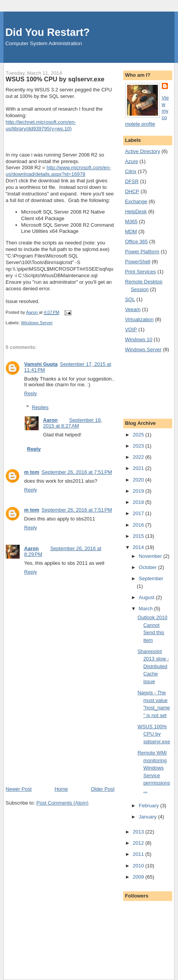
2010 (139, 866)
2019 (139, 491)
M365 (131, 221)
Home (61, 789)
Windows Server (37, 323)
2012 (139, 843)
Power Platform (142, 252)
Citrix (131, 171)
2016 (139, 525)
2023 (139, 446)
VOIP (131, 329)
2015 (139, 536)
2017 (139, 513)
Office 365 (136, 242)
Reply (31, 393)
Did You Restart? (48, 32)
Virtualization (139, 319)
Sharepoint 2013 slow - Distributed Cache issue (153, 666)
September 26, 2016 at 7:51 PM (77, 472)
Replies (40, 407)
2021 (139, 468)
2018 (139, 502)
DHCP (132, 191)
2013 (139, 832)
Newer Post (19, 789)
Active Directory (143, 151)
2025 (139, 435)
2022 (139, 457)
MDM (131, 232)
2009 (139, 877)
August (147, 597)
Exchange (136, 201)
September (151, 578)
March (146, 609)
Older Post (103, 789)
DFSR (132, 181)
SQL (130, 299)
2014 (139, 547)
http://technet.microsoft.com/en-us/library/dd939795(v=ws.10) (41, 125)
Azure (132, 161)
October (148, 567)
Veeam (133, 309)
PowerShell (138, 262)
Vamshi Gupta (41, 364)
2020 (139, 480)
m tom (32, 472)
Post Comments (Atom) (62, 803)
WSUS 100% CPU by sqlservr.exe (154, 734)
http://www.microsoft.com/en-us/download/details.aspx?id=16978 (58, 171)
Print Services (141, 272)
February (149, 806)
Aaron (51, 420)
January (148, 817)
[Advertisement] (64, 732)
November (151, 556)
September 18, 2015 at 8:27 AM (73, 423)
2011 (139, 854)
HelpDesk (136, 211)
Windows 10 (139, 339)
